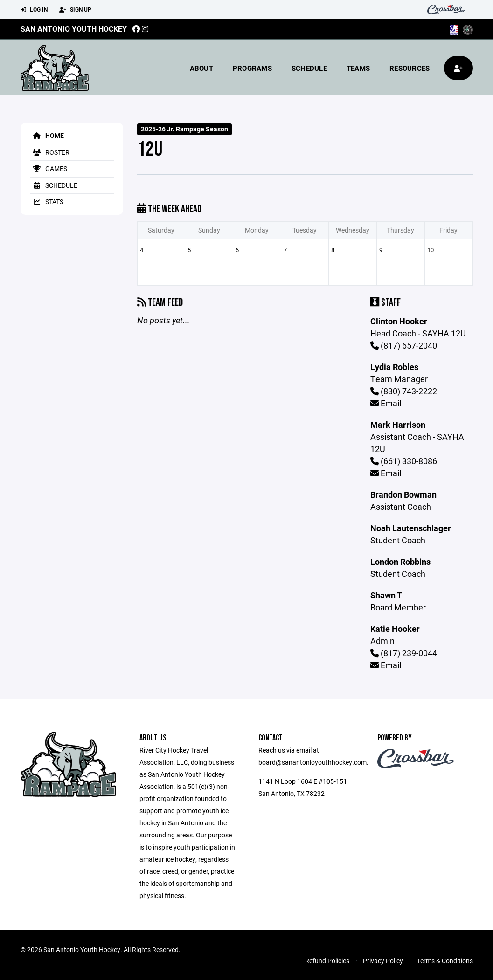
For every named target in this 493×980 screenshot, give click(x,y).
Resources (410, 68)
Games (49, 168)
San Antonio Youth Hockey (74, 29)
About (201, 68)
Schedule (309, 68)
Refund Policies (327, 961)
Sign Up (75, 10)
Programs (252, 68)
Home (47, 135)
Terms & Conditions (445, 961)
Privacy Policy (383, 961)
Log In (34, 10)
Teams (358, 68)
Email (386, 403)
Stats (47, 202)
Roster (50, 152)
